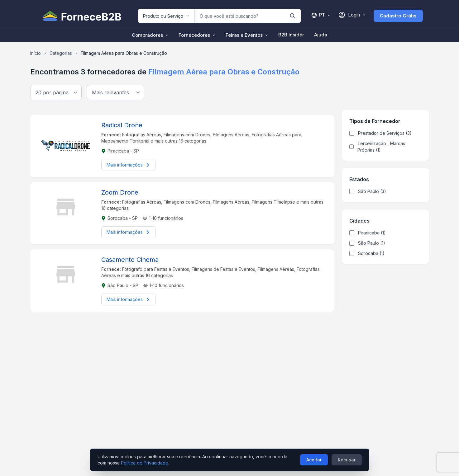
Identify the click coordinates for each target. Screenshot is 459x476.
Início (36, 53)
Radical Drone (122, 125)
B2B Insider (291, 35)
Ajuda (321, 35)
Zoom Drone (120, 192)
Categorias (61, 53)
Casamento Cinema (130, 260)
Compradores (150, 35)
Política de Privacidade (145, 463)
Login (352, 15)
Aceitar (314, 460)
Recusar (347, 460)
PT (321, 15)
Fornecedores (197, 35)
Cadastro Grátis (398, 16)
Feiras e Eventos (247, 35)
